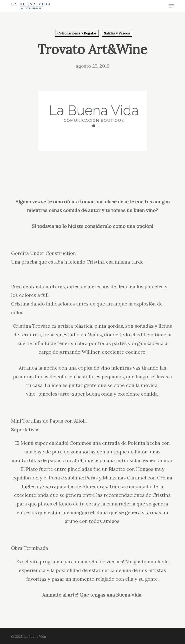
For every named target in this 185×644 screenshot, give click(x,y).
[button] (171, 6)
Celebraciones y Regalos (77, 33)
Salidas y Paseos (117, 33)
